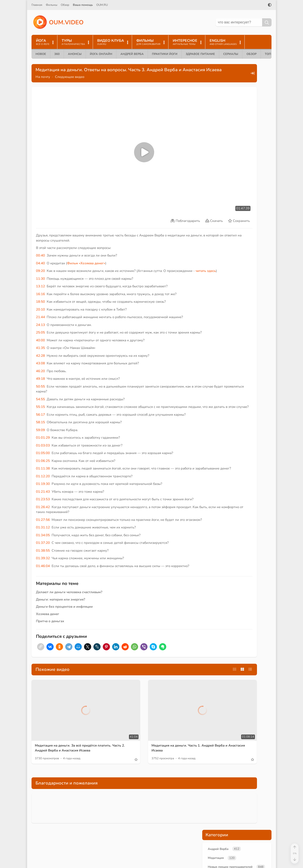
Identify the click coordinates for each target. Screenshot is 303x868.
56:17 (40, 402)
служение (256, 165)
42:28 (40, 338)
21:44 (40, 294)
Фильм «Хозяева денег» (86, 235)
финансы (252, 151)
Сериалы (231, 54)
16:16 (40, 271)
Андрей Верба (132, 54)
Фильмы (52, 5)
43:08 (40, 345)
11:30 (40, 256)
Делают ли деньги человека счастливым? (69, 594)
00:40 (40, 227)
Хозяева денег (48, 616)
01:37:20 (43, 545)
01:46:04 (43, 568)
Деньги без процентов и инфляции (64, 609)
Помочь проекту (209, 846)
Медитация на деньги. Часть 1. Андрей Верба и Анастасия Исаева (155, 734)
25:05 (40, 310)
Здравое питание (200, 54)
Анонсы (75, 54)
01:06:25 (43, 448)
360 (57, 54)
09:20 (40, 243)
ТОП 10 (270, 54)
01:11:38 (43, 456)
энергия (215, 158)
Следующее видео (70, 82)
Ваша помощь (83, 5)
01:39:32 (43, 560)
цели (250, 158)
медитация (217, 151)
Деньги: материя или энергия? (61, 602)
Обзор (65, 5)
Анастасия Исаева (222, 111)
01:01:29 (43, 425)
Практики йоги (165, 54)
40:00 (40, 322)
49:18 (40, 361)
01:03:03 (43, 432)
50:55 (40, 369)
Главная (37, 5)
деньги (235, 151)
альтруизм (233, 158)
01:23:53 (43, 491)
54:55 (40, 381)
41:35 (40, 330)
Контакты (203, 861)
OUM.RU (102, 5)
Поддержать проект (237, 222)
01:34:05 (43, 537)
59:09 (40, 417)
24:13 (40, 302)
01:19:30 (43, 476)
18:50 (40, 279)
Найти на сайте (207, 854)
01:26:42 (43, 504)
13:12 (40, 263)
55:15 (40, 389)
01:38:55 (43, 553)
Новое (41, 54)
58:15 (40, 409)
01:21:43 (43, 484)
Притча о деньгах (50, 623)
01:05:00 (43, 440)
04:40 (40, 235)
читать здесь (48, 248)
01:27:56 (43, 517)
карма (239, 165)
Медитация (217, 93)
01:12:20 (43, 468)
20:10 (40, 286)
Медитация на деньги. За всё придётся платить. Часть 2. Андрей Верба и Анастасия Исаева (69, 736)
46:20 (40, 353)
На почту (43, 82)
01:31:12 (43, 530)
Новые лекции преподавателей (233, 102)
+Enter (213, 261)
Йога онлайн (101, 54)
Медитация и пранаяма (226, 121)
